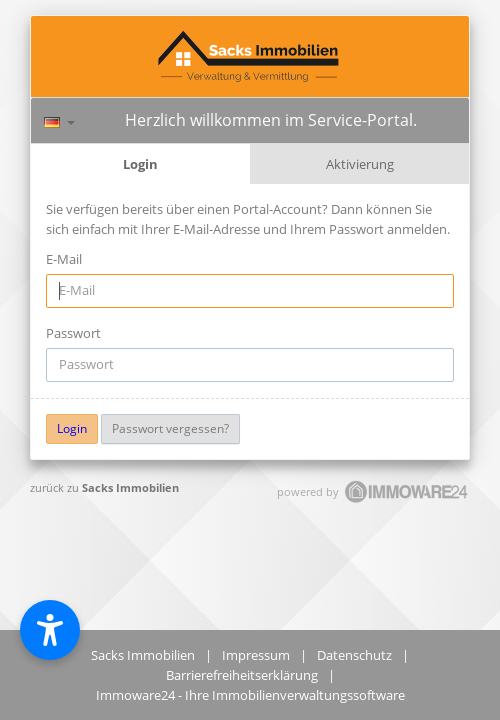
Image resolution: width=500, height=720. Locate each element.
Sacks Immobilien (130, 487)
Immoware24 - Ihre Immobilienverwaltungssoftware (250, 695)
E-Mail (64, 259)
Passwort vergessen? (170, 428)
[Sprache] (59, 119)
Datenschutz (354, 655)
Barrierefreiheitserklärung (242, 675)
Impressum (256, 655)
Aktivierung (360, 164)
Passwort (73, 333)
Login (140, 164)
